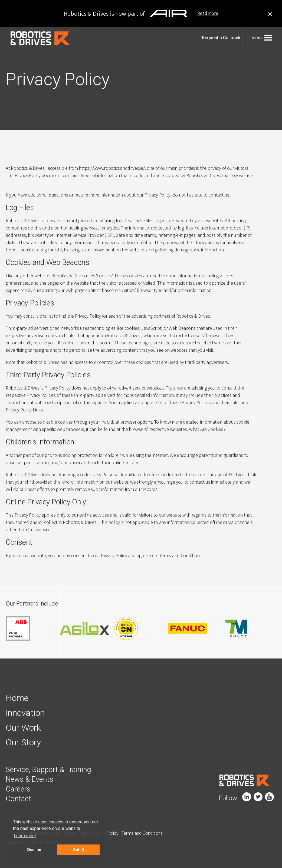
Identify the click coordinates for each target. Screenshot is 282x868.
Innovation (25, 713)
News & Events (29, 779)
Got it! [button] (78, 850)
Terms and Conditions (142, 833)
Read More (208, 13)
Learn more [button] (25, 836)
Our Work (23, 727)
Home (17, 698)
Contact (18, 798)
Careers (18, 788)
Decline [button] (34, 850)
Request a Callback (221, 38)
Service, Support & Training (48, 769)
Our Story (23, 742)
